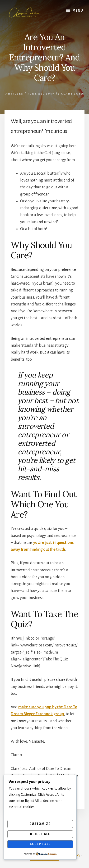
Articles (14, 94)
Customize (40, 824)
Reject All (40, 834)
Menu (78, 11)
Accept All (40, 844)
